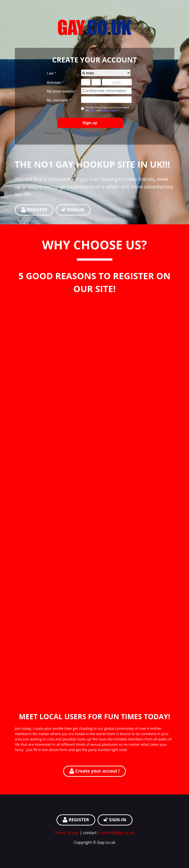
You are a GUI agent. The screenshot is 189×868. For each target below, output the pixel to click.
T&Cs (93, 110)
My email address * (62, 91)
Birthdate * (55, 83)
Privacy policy (109, 110)
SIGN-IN (73, 210)
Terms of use (67, 833)
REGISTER (34, 210)
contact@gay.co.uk (117, 833)
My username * (59, 100)
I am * (52, 73)
